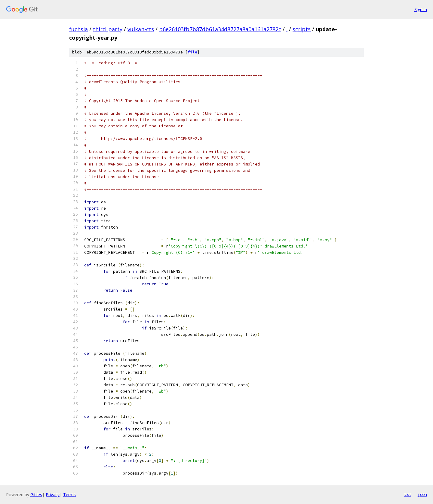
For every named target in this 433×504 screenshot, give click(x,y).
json (422, 494)
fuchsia (78, 29)
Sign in (421, 9)
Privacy (53, 495)
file (192, 52)
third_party (108, 29)
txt (408, 494)
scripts (302, 29)
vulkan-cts (141, 29)
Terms (69, 495)
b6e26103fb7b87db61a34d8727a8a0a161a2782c (220, 29)
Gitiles (36, 495)
